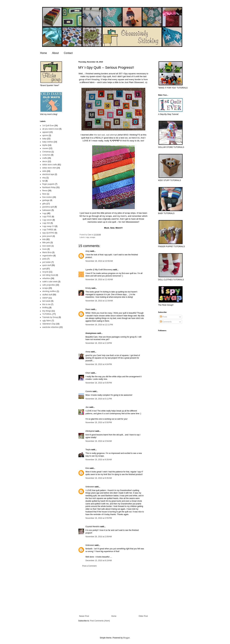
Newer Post (84, 616)
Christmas (47, 152)
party (44, 259)
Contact (68, 53)
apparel (46, 132)
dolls (44, 171)
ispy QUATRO (48, 233)
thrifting (45, 308)
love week (47, 246)
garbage (46, 200)
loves (45, 249)
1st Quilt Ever (48, 126)
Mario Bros (47, 252)
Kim (87, 468)
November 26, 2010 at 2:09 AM (99, 537)
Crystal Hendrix (93, 527)
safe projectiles (49, 285)
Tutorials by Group (50, 317)
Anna (88, 352)
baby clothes (48, 142)
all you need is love (50, 129)
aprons (45, 135)
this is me (46, 304)
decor (45, 161)
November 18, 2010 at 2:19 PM (99, 343)
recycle (45, 272)
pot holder (47, 262)
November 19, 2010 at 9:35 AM (99, 478)
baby (44, 139)
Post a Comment (89, 566)
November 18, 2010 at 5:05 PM (99, 383)
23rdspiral (90, 431)
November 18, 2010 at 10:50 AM (99, 261)
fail (44, 181)
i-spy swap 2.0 (48, 226)
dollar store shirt (49, 168)
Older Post (143, 616)
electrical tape (48, 174)
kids (44, 239)
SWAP (45, 298)
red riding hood (49, 275)
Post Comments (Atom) (100, 621)
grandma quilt (48, 207)
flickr (44, 194)
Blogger (126, 638)
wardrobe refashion (51, 327)
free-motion (47, 197)
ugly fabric (47, 321)
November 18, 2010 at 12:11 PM (99, 325)
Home (44, 53)
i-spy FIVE (47, 217)
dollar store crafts (50, 165)
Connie (89, 391)
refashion (46, 278)
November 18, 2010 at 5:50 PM (99, 422)
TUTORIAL (47, 314)
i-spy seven (47, 220)
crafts (45, 158)
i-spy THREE (48, 230)
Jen (87, 407)
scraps (93, 237)
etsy (44, 178)
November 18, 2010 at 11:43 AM (99, 280)
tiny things (47, 311)
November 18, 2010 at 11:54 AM (99, 301)
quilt (44, 269)
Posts (163, 317)
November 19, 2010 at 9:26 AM (99, 460)
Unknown (90, 487)
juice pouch (47, 236)
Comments (166, 322)
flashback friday (49, 187)
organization (48, 256)
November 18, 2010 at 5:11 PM (99, 399)
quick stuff (47, 265)
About (55, 53)
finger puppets (48, 184)
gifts (44, 204)
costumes (46, 155)
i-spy (87, 237)
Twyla (88, 450)
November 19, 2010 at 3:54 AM (99, 441)
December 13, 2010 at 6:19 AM (99, 560)
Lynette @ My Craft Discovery (99, 270)
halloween (47, 210)
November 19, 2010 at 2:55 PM (99, 518)
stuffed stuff (47, 295)
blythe (45, 145)
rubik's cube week (50, 282)
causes (45, 148)
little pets (46, 243)
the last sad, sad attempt (106, 135)
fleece (45, 191)
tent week (46, 301)
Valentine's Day (49, 324)
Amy (88, 251)
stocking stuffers (49, 291)
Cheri (88, 373)
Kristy (88, 288)
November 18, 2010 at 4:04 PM (99, 364)
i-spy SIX (46, 223)
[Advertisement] (113, 591)
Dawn (88, 309)
